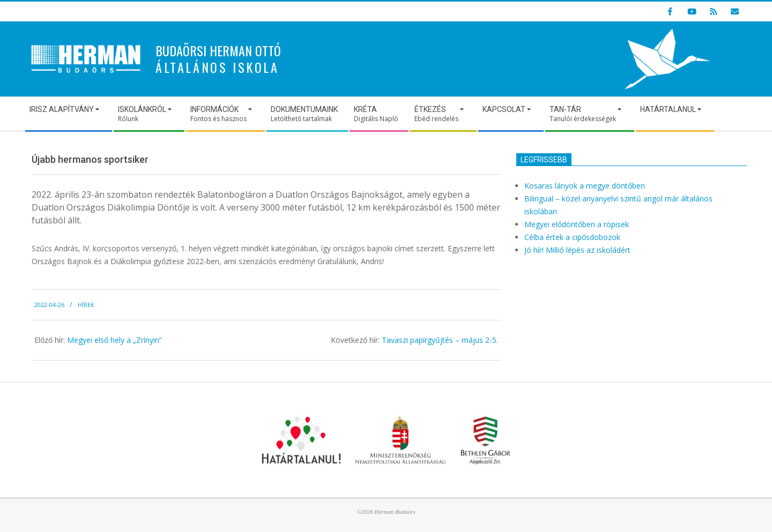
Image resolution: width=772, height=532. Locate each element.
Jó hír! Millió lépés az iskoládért (577, 250)
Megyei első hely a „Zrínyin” (114, 340)
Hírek (86, 305)
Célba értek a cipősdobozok (572, 237)
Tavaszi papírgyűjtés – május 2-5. (440, 340)
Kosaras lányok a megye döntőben (585, 186)
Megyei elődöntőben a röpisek (577, 224)
